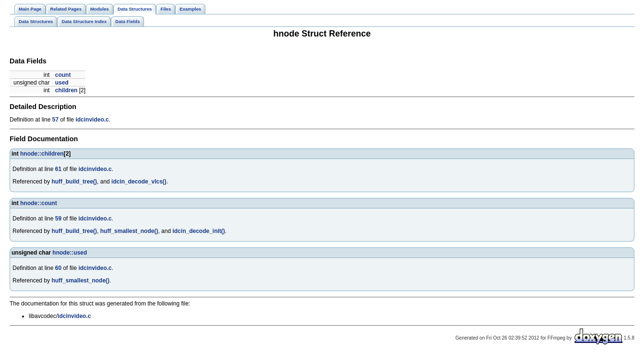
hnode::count (39, 203)
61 (58, 169)
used (62, 83)
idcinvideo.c (92, 120)
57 (55, 120)
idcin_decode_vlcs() (139, 182)
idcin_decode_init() (198, 231)
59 (58, 219)
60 (58, 268)
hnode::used (70, 253)
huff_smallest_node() (129, 231)
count (63, 75)
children (66, 90)
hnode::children (42, 154)
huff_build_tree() (74, 182)
